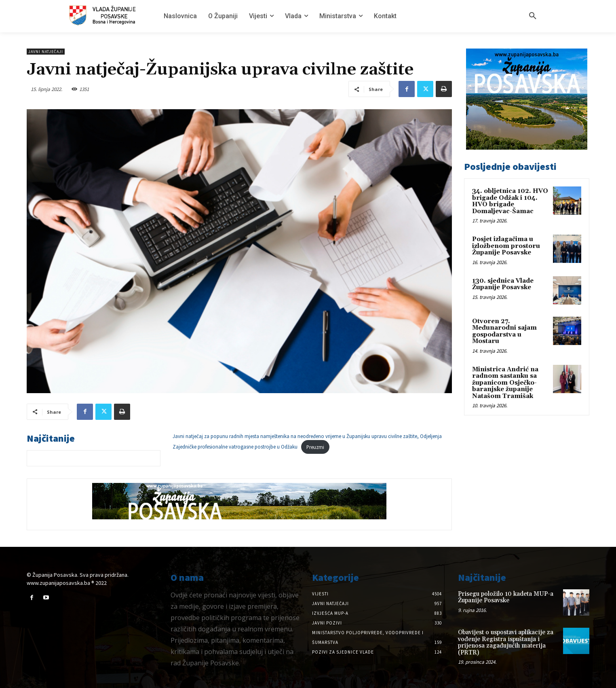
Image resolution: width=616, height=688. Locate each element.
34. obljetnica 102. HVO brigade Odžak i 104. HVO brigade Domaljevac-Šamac (510, 201)
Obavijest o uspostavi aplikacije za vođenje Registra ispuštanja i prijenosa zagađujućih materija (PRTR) (506, 642)
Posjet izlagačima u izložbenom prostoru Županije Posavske (506, 246)
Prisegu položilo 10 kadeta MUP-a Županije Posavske (506, 597)
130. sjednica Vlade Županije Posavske (503, 284)
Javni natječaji (46, 52)
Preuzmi (315, 447)
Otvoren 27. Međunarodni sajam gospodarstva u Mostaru (504, 331)
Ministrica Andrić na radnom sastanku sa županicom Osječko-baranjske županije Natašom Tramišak (505, 383)
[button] (533, 16)
